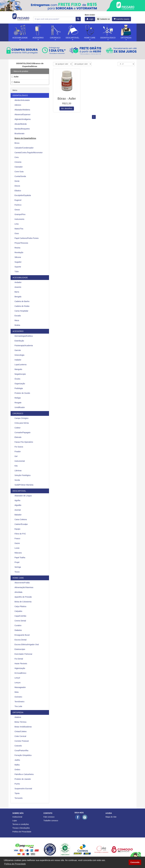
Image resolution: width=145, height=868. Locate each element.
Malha (17, 765)
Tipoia (17, 793)
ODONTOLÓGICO (20, 95)
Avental (18, 510)
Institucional (17, 817)
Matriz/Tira (19, 229)
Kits (16, 466)
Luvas (17, 548)
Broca (17, 143)
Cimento (18, 162)
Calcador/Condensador (24, 148)
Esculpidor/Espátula (23, 195)
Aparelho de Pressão (23, 597)
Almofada (18, 592)
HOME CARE (18, 578)
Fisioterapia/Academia (24, 346)
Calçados (18, 611)
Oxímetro (18, 697)
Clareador (19, 167)
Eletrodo (18, 437)
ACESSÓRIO (18, 331)
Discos (17, 186)
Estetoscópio (20, 649)
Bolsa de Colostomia (23, 602)
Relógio (18, 398)
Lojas (15, 821)
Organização (20, 384)
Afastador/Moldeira (22, 110)
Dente (17, 181)
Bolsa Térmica (20, 722)
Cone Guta (19, 172)
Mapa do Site (111, 817)
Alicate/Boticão (21, 124)
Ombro (17, 770)
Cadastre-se (104, 19)
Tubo (17, 271)
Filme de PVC (20, 534)
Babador (18, 515)
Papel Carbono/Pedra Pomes (27, 238)
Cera (17, 157)
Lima (17, 224)
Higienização (20, 668)
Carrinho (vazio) (121, 19)
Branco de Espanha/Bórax (25, 138)
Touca (17, 572)
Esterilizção (19, 341)
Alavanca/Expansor (23, 114)
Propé (17, 562)
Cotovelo (18, 746)
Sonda (17, 480)
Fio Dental (19, 659)
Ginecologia (19, 355)
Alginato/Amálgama (23, 119)
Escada (18, 316)
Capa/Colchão (20, 616)
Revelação (19, 252)
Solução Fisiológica (23, 475)
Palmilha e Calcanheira (24, 774)
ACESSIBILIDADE (20, 278)
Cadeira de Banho (22, 301)
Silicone (18, 257)
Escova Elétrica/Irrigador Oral (27, 644)
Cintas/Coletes (21, 731)
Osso (17, 233)
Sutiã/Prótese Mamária (24, 485)
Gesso (17, 210)
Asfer (15, 77)
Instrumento (19, 219)
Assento (18, 287)
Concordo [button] (135, 862)
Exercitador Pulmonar (23, 654)
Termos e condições (21, 824)
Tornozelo (19, 798)
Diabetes (18, 630)
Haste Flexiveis (21, 664)
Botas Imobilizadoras (23, 727)
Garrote (18, 350)
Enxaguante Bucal (22, 635)
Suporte (18, 267)
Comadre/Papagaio (23, 432)
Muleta (17, 325)
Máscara (18, 553)
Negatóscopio (20, 374)
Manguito (18, 369)
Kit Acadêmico (20, 673)
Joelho (17, 760)
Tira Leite (18, 706)
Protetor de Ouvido (22, 393)
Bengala (18, 297)
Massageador (20, 687)
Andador (18, 282)
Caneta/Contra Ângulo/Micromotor (29, 153)
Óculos (17, 379)
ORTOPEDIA (18, 712)
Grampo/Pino (20, 214)
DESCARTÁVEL (19, 491)
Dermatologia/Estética (24, 336)
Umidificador (20, 407)
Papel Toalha (20, 558)
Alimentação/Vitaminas (24, 587)
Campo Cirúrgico (21, 418)
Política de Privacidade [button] (15, 864)
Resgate (18, 403)
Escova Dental (20, 640)
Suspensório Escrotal (23, 789)
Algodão (18, 505)
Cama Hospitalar (21, 311)
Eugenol (18, 200)
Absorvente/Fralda (22, 583)
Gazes (17, 543)
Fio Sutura (19, 447)
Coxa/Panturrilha (21, 750)
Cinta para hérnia (22, 423)
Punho (17, 784)
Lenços (17, 683)
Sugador (18, 262)
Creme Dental (20, 621)
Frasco (17, 538)
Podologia (19, 388)
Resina (17, 248)
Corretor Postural (22, 741)
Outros (16, 82)
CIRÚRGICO (18, 413)
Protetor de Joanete (23, 779)
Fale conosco (49, 817)
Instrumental (20, 461)
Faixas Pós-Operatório (24, 442)
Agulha (17, 500)
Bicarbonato (19, 133)
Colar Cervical (20, 736)
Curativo (18, 625)
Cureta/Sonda (20, 176)
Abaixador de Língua (23, 496)
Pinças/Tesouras (21, 243)
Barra (17, 292)
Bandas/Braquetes (22, 129)
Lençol (17, 678)
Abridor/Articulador (22, 100)
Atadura (18, 717)
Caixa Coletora (21, 519)
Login (90, 19)
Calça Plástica (20, 606)
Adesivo (18, 105)
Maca (17, 320)
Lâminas (18, 471)
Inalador (18, 360)
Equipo (17, 529)
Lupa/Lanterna (20, 365)
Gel (16, 456)
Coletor (17, 428)
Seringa (18, 567)
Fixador (18, 452)
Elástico (18, 191)
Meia (17, 692)
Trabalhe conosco (51, 821)
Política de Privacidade (22, 832)
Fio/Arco (18, 205)
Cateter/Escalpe (21, 524)
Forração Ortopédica (23, 755)
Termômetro (19, 702)
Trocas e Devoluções (21, 828)
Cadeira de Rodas (22, 306)
